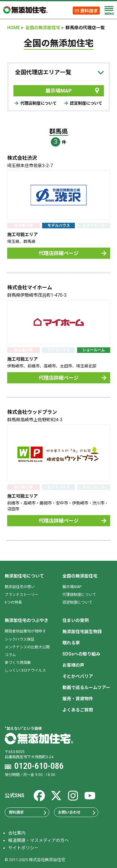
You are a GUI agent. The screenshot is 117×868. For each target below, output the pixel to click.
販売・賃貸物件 (78, 699)
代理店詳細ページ (73, 253)
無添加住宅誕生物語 (82, 632)
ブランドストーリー (22, 595)
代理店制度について (36, 103)
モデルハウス (59, 226)
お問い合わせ (77, 813)
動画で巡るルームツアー (86, 688)
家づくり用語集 (18, 663)
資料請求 (89, 11)
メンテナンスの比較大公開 (27, 647)
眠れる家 (71, 643)
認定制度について (83, 103)
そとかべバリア (78, 676)
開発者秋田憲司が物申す (25, 631)
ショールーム (94, 350)
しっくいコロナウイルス (25, 670)
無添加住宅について (24, 576)
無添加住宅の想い (20, 587)
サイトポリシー (23, 848)
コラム (10, 655)
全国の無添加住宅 (80, 576)
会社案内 (17, 833)
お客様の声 (73, 665)
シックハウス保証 (19, 639)
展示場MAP (73, 91)
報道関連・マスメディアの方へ (39, 840)
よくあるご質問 (78, 710)
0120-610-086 (39, 766)
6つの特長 (13, 602)
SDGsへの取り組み (81, 654)
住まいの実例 (76, 620)
